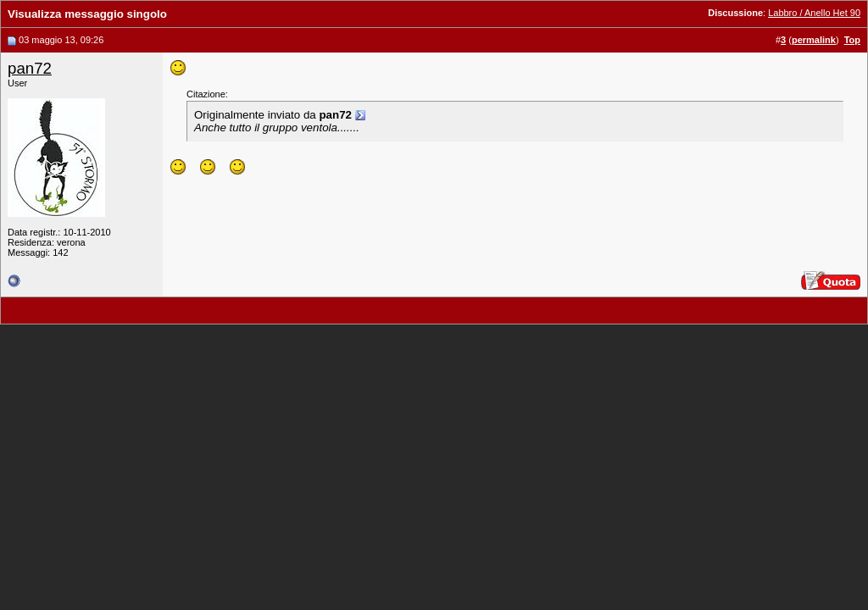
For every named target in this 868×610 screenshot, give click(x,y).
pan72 (30, 68)
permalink (814, 40)
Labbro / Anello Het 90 (814, 13)
